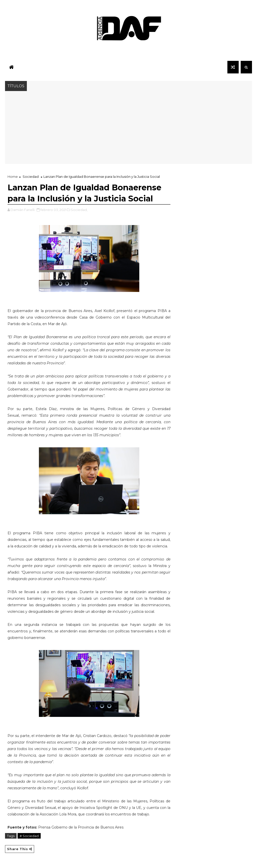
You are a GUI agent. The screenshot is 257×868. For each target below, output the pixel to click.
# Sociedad (29, 836)
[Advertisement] (129, 129)
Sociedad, (79, 210)
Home (13, 177)
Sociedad (31, 177)
